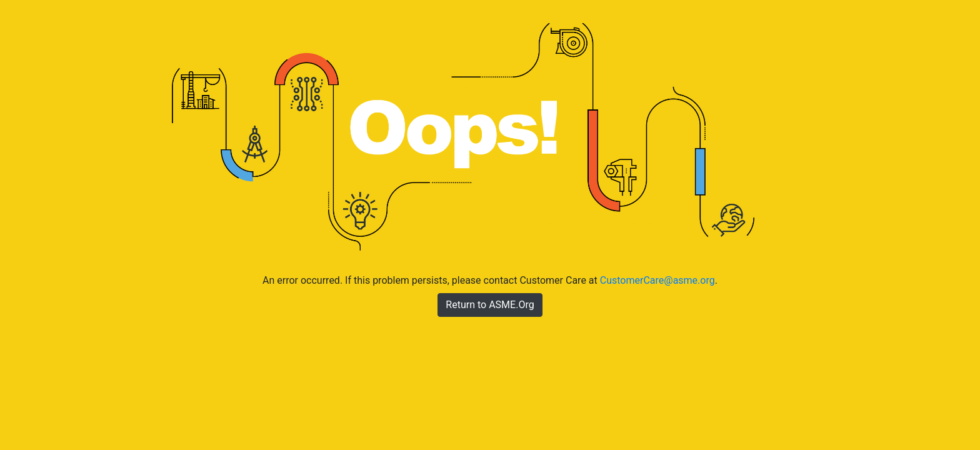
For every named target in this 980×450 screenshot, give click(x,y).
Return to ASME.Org (490, 305)
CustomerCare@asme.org (657, 280)
